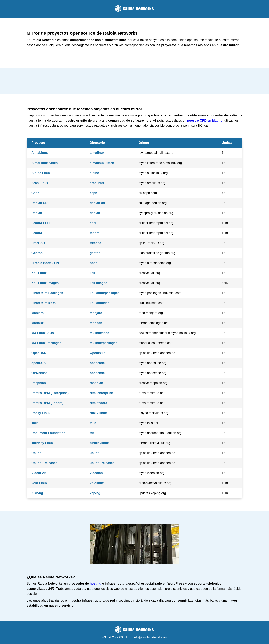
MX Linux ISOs (43, 333)
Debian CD (39, 203)
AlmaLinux (40, 153)
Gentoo (37, 253)
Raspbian (39, 383)
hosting (96, 583)
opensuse (97, 363)
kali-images (98, 283)
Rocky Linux (41, 413)
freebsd (96, 243)
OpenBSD (39, 353)
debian (95, 213)
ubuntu (95, 453)
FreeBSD (38, 243)
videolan (96, 473)
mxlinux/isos (99, 333)
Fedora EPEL (41, 223)
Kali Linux (39, 273)
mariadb (96, 323)
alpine (94, 173)
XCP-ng (37, 493)
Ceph (35, 193)
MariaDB (38, 323)
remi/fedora (98, 403)
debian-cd (97, 203)
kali (92, 273)
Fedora (37, 233)
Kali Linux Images (45, 283)
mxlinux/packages (104, 343)
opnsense (97, 373)
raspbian (96, 383)
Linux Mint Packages (47, 293)
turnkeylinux (99, 443)
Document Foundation (48, 433)
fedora (95, 233)
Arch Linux (40, 183)
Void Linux (39, 483)
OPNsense (39, 373)
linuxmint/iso (100, 303)
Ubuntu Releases (44, 463)
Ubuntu (37, 453)
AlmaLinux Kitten (45, 163)
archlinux (97, 183)
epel (93, 223)
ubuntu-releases (102, 463)
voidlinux (97, 483)
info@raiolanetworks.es (150, 637)
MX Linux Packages (46, 343)
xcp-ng (95, 493)
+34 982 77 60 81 (115, 637)
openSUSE (40, 363)
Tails (35, 423)
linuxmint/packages (105, 293)
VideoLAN (39, 473)
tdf (92, 433)
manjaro (96, 313)
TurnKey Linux (42, 443)
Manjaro (37, 313)
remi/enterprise (101, 393)
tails (93, 423)
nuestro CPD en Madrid (205, 121)
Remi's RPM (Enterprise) (50, 393)
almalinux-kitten (102, 163)
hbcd (94, 263)
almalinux (97, 153)
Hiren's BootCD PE (46, 263)
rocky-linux (98, 413)
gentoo (95, 253)
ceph (93, 193)
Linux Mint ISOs (43, 303)
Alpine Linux (41, 173)
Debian (37, 213)
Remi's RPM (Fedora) (47, 403)
